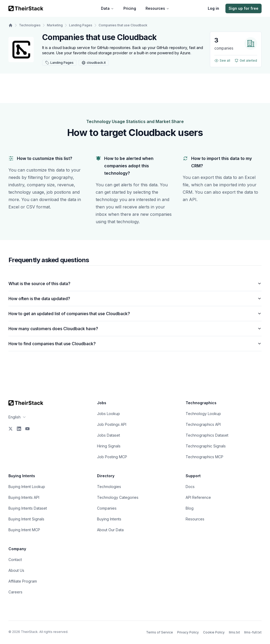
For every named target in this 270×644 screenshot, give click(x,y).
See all (222, 61)
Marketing (55, 25)
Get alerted (246, 61)
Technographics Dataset (207, 435)
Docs (190, 487)
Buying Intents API (24, 497)
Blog (190, 508)
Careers (15, 592)
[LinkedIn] (19, 429)
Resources (157, 8)
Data (107, 8)
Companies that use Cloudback (123, 25)
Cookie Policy (214, 632)
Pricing (130, 8)
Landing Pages (81, 25)
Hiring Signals (109, 446)
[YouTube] (27, 429)
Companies (107, 508)
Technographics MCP (204, 457)
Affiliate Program (23, 581)
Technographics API (203, 424)
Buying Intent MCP (24, 530)
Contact (15, 560)
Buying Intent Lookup (27, 487)
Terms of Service (160, 632)
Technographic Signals (206, 446)
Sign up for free (244, 8)
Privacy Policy (188, 632)
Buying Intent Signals (26, 519)
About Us (16, 570)
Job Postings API (112, 424)
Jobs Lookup (109, 414)
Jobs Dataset (109, 435)
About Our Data (110, 530)
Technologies (30, 25)
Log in (213, 8)
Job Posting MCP (112, 457)
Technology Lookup (203, 414)
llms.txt (234, 632)
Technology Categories (118, 497)
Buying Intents (109, 519)
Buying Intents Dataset (28, 508)
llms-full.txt (253, 632)
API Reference (198, 497)
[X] (11, 429)
